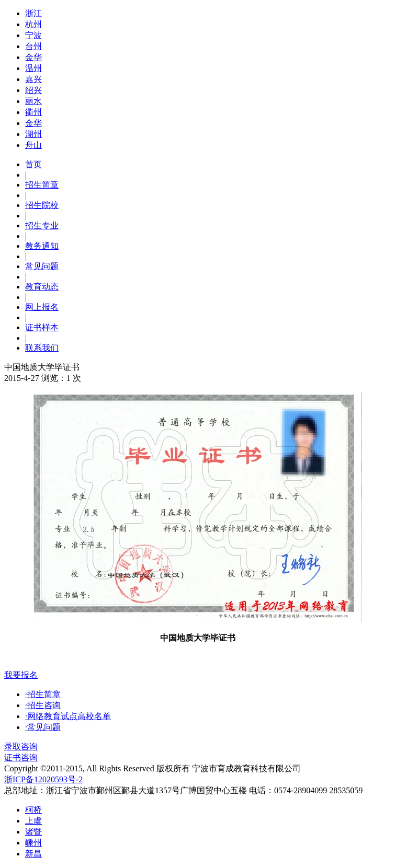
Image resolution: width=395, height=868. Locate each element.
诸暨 (33, 832)
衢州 (33, 112)
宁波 (33, 35)
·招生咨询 (43, 705)
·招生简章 (43, 694)
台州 (33, 46)
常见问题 (42, 266)
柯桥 (33, 810)
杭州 (33, 24)
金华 (33, 57)
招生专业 (42, 225)
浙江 (33, 13)
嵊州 (33, 843)
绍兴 (33, 90)
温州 (33, 68)
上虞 (33, 821)
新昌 (33, 854)
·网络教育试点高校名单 (68, 716)
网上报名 (42, 307)
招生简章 (42, 185)
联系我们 (42, 348)
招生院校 (42, 205)
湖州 (33, 134)
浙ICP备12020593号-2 (43, 779)
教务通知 (42, 246)
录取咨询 (21, 747)
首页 (33, 164)
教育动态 (42, 287)
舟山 (33, 145)
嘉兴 (33, 79)
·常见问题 (43, 727)
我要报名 (21, 675)
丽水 (33, 101)
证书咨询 (21, 757)
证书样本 (42, 327)
